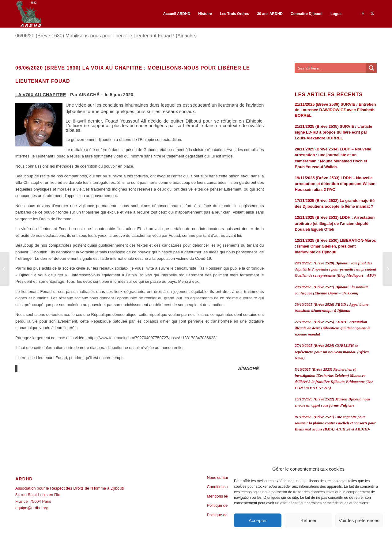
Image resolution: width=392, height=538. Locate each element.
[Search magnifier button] (371, 68)
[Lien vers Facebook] (363, 13)
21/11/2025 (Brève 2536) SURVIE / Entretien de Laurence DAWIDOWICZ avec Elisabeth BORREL (335, 110)
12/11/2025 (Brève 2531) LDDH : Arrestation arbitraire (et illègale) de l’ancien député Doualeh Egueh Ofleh (335, 223)
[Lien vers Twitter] (372, 13)
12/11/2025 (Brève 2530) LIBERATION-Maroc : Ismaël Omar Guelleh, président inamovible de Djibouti (335, 246)
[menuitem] (177, 14)
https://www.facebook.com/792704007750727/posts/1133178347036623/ (152, 338)
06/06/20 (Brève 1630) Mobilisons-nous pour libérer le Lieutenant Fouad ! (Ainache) (106, 36)
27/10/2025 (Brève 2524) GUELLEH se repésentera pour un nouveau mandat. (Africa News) (332, 352)
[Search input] (331, 68)
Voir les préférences (359, 520)
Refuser (309, 520)
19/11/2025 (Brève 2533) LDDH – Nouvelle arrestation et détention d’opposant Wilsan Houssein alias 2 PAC (335, 184)
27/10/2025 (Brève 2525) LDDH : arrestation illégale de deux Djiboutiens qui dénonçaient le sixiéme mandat (332, 328)
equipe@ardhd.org (32, 508)
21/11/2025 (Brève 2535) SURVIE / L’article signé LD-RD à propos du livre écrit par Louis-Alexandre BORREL (333, 132)
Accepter (258, 520)
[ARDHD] (28, 14)
